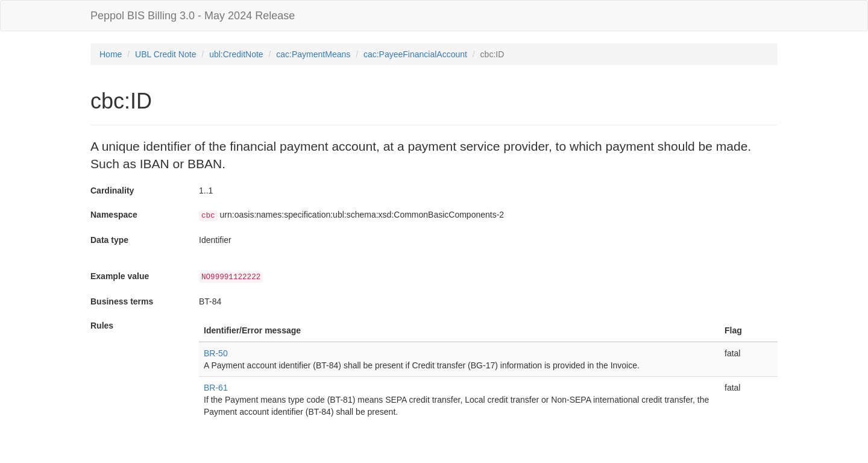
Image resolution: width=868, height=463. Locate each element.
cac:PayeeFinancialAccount (415, 54)
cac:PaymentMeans (313, 54)
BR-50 (216, 353)
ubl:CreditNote (236, 54)
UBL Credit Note (165, 54)
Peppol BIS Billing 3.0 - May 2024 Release (193, 16)
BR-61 (216, 388)
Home (111, 54)
